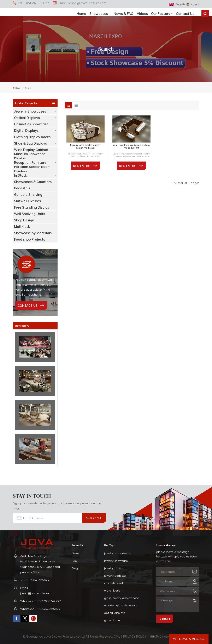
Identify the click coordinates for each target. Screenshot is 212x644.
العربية (193, 4)
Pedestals (22, 188)
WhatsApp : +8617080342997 (41, 601)
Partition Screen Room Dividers (32, 169)
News (75, 553)
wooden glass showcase (121, 605)
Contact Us (185, 14)
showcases (99, 14)
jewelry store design (118, 553)
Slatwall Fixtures (27, 201)
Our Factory (161, 14)
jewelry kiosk (113, 568)
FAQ (75, 561)
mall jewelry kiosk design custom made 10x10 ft (131, 146)
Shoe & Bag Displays (30, 143)
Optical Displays (27, 118)
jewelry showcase (116, 561)
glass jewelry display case (122, 598)
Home (81, 14)
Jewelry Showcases (30, 111)
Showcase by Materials (33, 233)
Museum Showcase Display (30, 156)
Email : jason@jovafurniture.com (79, 3)
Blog (75, 568)
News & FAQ (124, 14)
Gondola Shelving (28, 195)
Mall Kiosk (22, 227)
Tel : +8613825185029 (31, 3)
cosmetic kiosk (114, 583)
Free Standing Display (32, 207)
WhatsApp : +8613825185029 (40, 609)
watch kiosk (112, 590)
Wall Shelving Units (30, 214)
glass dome (112, 620)
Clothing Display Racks (32, 137)
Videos (142, 14)
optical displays (115, 613)
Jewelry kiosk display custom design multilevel (86, 146)
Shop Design (24, 220)
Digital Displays (26, 131)
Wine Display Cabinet (31, 150)
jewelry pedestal (115, 576)
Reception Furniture (30, 163)
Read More (82, 166)
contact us (28, 305)
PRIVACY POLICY (135, 636)
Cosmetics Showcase (31, 124)
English (177, 4)
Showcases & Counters (33, 182)
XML (117, 636)
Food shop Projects (30, 239)
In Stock (21, 175)
